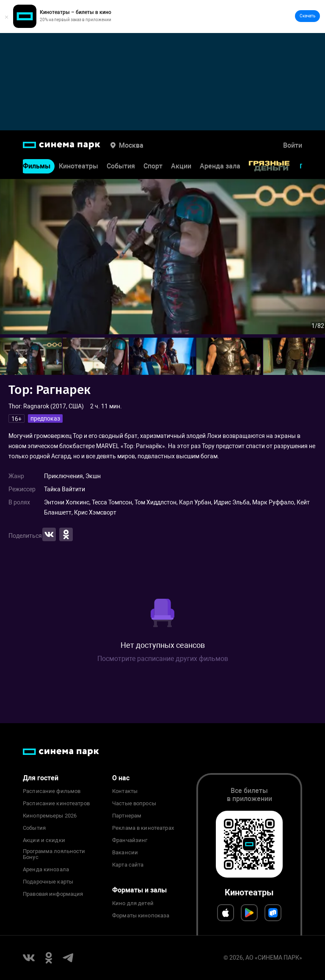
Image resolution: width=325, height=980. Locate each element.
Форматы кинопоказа (141, 916)
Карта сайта (128, 865)
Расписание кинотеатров (56, 804)
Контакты (125, 791)
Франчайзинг (130, 840)
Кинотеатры (78, 167)
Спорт (153, 167)
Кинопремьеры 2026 (50, 816)
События (121, 167)
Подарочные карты (48, 882)
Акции (181, 167)
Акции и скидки (44, 840)
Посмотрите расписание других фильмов (163, 659)
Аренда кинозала (46, 870)
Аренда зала (220, 167)
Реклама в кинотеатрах (143, 828)
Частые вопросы (134, 804)
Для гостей (41, 778)
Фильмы (37, 167)
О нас (121, 778)
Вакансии (125, 853)
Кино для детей (133, 903)
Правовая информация (53, 894)
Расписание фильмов (52, 791)
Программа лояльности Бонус (54, 854)
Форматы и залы (139, 890)
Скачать (307, 16)
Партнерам (127, 816)
